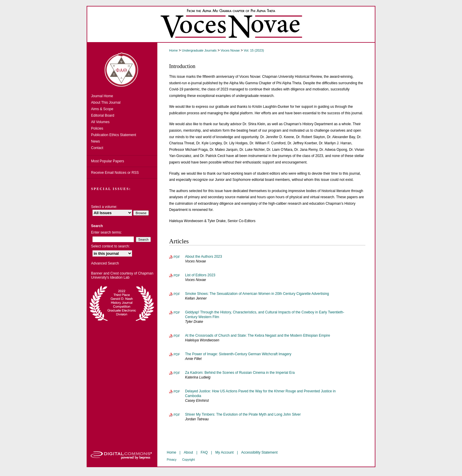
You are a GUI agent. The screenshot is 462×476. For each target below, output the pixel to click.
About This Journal (106, 103)
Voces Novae (230, 50)
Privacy (172, 460)
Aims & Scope (102, 109)
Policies (97, 128)
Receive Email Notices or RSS (115, 173)
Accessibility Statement (259, 452)
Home (173, 50)
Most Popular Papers (108, 161)
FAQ (204, 452)
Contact (97, 148)
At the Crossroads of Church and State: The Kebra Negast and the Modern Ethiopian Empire (258, 335)
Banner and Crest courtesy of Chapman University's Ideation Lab (122, 275)
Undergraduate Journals (199, 50)
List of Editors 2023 (200, 275)
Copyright (188, 460)
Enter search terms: (107, 232)
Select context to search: (110, 246)
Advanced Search (105, 263)
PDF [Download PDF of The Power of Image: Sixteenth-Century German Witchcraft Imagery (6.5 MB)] (177, 354)
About (188, 452)
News (95, 141)
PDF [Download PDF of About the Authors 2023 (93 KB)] (177, 257)
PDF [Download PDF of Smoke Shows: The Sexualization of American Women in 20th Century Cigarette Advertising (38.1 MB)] (177, 294)
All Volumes (100, 122)
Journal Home (102, 96)
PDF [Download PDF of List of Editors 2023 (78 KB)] (177, 275)
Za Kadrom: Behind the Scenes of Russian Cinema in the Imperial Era (240, 373)
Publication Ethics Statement (114, 135)
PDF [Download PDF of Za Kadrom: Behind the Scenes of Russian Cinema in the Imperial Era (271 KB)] (177, 373)
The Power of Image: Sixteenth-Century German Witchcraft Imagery (238, 354)
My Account (225, 452)
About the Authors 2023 (203, 257)
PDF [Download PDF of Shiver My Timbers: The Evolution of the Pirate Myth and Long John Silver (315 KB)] (177, 415)
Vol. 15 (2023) (254, 50)
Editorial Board (103, 115)
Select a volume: (104, 207)
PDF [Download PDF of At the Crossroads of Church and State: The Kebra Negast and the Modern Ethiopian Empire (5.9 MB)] (177, 336)
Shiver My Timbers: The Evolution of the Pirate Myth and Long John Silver (243, 414)
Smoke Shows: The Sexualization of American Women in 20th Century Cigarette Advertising (257, 294)
